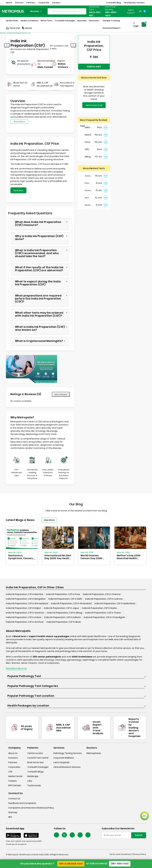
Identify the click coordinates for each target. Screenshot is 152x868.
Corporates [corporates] (14, 767)
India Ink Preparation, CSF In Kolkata (62, 617)
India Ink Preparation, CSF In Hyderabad (115, 604)
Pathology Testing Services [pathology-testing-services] (68, 753)
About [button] (9, 3)
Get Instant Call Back (94, 105)
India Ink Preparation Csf (19, 33)
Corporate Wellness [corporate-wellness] (64, 758)
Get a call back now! (71, 864)
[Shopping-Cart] (144, 24)
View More (49, 520)
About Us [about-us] (13, 753)
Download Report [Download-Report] (112, 28)
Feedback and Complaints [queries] (22, 803)
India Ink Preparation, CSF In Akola (64, 622)
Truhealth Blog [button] (113, 3)
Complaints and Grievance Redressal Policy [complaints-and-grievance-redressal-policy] (31, 808)
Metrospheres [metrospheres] (94, 753)
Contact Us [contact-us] (14, 799)
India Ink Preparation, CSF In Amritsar (25, 622)
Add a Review (61, 394)
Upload (27, 28)
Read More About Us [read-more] (16, 669)
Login (136, 26)
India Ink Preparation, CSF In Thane (103, 613)
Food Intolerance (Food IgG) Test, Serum (89, 141)
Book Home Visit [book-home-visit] (35, 762)
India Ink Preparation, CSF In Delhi (65, 599)
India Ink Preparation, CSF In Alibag (65, 613)
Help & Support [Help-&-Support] (131, 11)
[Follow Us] (56, 835)
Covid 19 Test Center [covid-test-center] (38, 758)
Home (3, 33)
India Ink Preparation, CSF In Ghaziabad (71, 604)
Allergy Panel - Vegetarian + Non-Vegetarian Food (89, 155)
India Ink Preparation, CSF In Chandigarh (104, 617)
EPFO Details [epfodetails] (15, 785)
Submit (139, 835)
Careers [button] (56, 3)
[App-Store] (145, 11)
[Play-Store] (140, 11)
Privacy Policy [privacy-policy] (140, 854)
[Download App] (13, 835)
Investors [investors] (13, 758)
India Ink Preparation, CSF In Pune (63, 594)
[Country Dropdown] (131, 11)
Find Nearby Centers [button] (134, 3)
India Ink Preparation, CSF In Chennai (102, 594)
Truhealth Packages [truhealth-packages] (38, 767)
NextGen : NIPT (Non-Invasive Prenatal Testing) (89, 133)
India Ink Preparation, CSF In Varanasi (25, 613)
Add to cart (94, 66)
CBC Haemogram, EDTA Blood (89, 148)
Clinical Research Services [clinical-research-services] (67, 767)
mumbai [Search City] (36, 11)
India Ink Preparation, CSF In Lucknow (104, 599)
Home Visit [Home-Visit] (13, 28)
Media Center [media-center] (15, 776)
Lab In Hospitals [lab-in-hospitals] (61, 762)
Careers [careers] (13, 781)
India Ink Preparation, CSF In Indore (24, 617)
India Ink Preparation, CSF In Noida (99, 608)
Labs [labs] (30, 781)
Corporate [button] (44, 3)
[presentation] (7, 45)
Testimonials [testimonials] (34, 785)
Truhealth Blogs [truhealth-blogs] (35, 772)
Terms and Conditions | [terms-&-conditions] (121, 854)
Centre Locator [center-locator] (35, 753)
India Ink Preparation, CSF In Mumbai (25, 594)
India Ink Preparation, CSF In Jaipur (61, 608)
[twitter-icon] (64, 835)
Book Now (18, 190)
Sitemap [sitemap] (13, 812)
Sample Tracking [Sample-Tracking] (111, 21)
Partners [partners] (13, 762)
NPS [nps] (10, 817)
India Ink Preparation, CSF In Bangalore (26, 599)
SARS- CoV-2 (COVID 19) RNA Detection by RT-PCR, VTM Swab (89, 126)
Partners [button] (31, 3)
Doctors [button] (19, 3)
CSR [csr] (10, 772)
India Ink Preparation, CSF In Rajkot (23, 608)
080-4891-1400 (120, 864)
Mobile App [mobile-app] (33, 776)
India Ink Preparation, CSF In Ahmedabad (27, 604)
